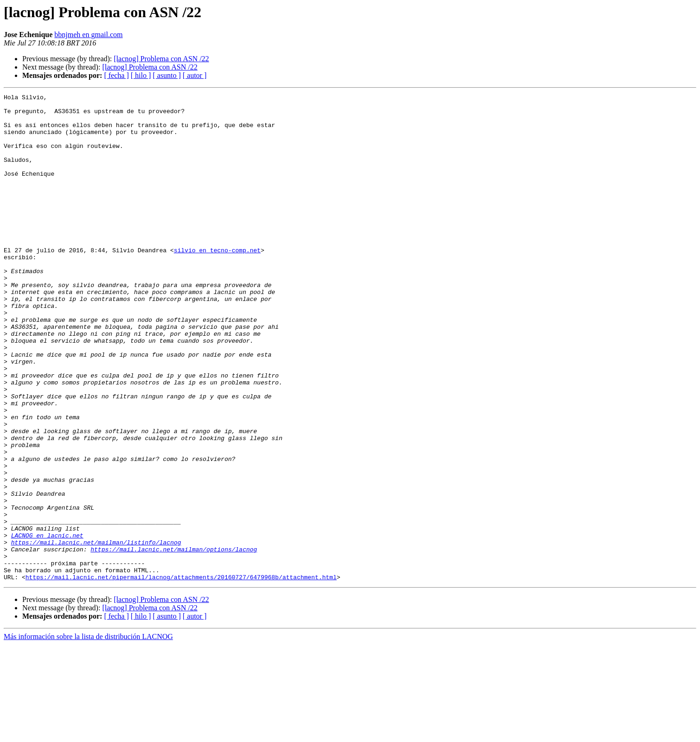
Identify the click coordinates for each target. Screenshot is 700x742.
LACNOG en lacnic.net (47, 624)
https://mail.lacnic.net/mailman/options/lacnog (174, 641)
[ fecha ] (116, 75)
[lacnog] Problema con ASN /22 (161, 59)
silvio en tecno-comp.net (217, 282)
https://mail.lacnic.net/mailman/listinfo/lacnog (96, 633)
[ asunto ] (167, 75)
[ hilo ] (141, 75)
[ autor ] (195, 75)
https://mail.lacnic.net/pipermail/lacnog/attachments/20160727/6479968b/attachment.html (181, 674)
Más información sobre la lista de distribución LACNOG (88, 734)
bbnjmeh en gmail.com (88, 35)
